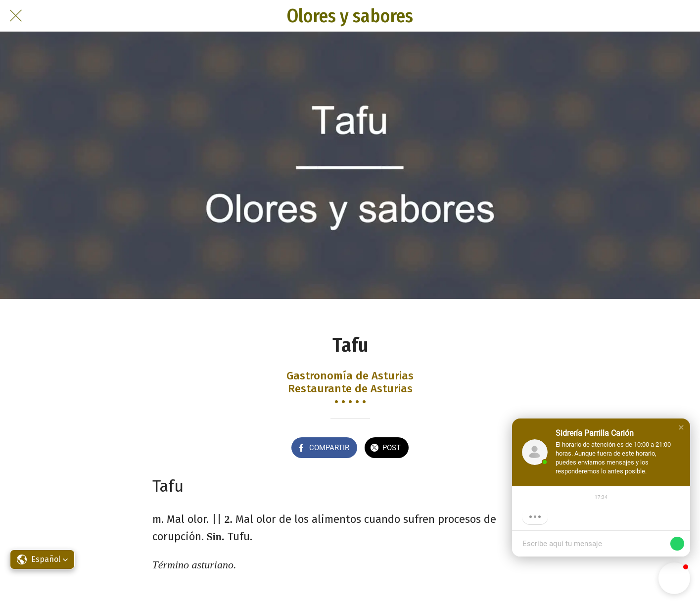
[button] (681, 427)
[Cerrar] (16, 16)
